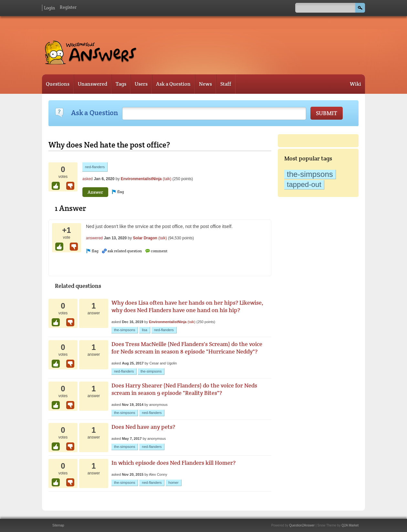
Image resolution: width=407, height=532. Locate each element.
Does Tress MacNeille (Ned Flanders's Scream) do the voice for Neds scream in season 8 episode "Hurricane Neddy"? (187, 348)
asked (88, 179)
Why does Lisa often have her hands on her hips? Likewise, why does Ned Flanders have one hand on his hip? (187, 306)
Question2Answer (302, 525)
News (205, 84)
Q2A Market (350, 525)
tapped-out (304, 185)
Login (49, 8)
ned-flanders (95, 167)
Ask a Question (173, 84)
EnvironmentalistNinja (141, 179)
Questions (58, 84)
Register (68, 7)
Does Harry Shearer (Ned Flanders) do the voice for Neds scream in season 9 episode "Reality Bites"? (184, 389)
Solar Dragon (145, 238)
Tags (121, 84)
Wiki (355, 84)
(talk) (167, 179)
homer (173, 483)
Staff (226, 84)
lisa (145, 330)
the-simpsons (310, 174)
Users (141, 84)
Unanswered (93, 84)
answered (94, 238)
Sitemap (58, 525)
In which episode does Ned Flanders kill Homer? (173, 463)
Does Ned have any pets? (143, 427)
